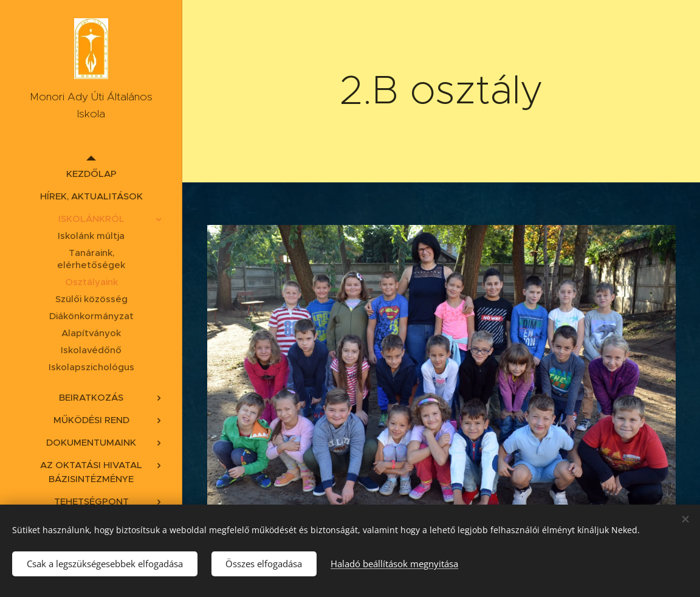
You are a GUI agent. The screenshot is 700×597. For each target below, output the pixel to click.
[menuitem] (91, 174)
